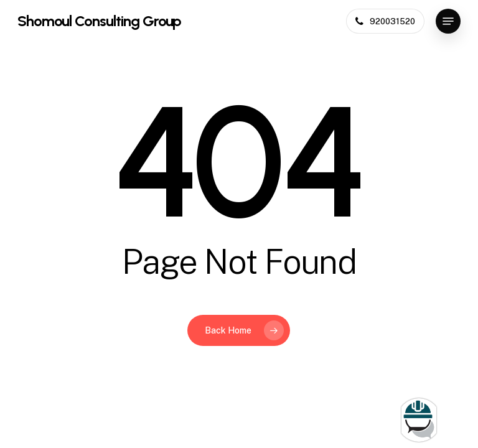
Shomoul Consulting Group (99, 21)
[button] (448, 21)
